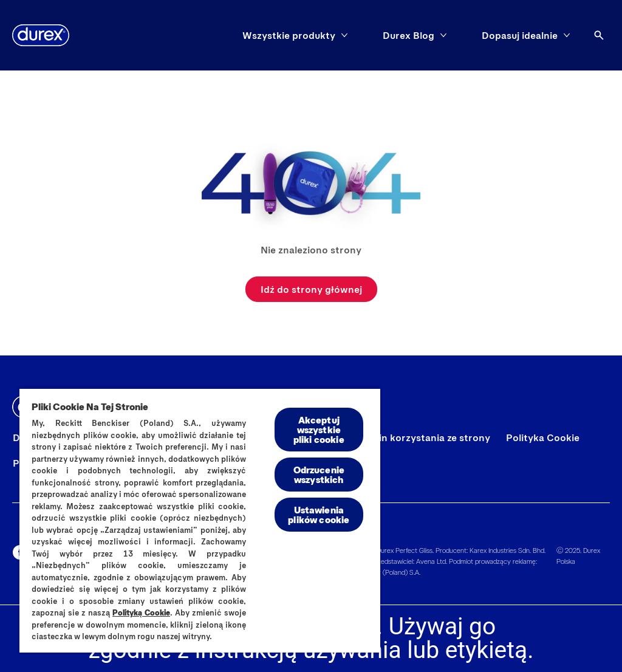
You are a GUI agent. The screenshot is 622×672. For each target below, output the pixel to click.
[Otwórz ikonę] (599, 35)
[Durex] (41, 35)
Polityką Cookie (141, 612)
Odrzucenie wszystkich (319, 474)
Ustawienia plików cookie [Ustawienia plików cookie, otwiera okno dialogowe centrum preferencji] (319, 514)
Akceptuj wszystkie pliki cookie (319, 429)
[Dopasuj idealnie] (520, 35)
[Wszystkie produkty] (289, 35)
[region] (200, 520)
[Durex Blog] (408, 35)
